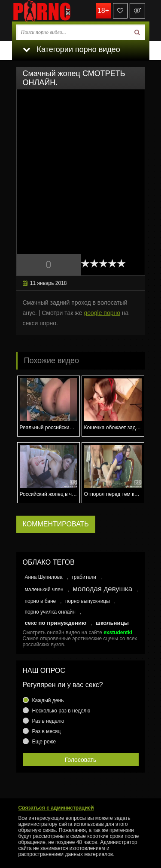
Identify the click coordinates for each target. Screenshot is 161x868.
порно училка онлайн (50, 612)
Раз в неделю (48, 721)
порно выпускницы (88, 601)
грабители (84, 577)
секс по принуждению (56, 623)
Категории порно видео (71, 49)
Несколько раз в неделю (61, 711)
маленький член (44, 590)
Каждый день (48, 700)
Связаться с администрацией (56, 808)
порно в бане (41, 601)
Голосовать (81, 760)
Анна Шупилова (44, 577)
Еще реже (44, 742)
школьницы (112, 623)
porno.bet (55, 11)
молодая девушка (102, 589)
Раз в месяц (47, 731)
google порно (102, 313)
